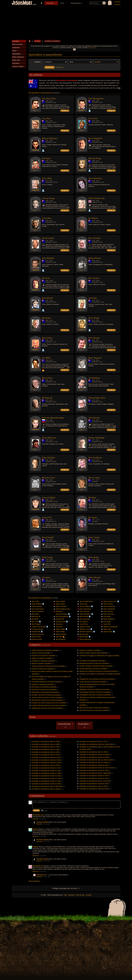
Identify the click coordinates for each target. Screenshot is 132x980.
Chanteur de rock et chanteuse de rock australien (49, 703)
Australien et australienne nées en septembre (95, 773)
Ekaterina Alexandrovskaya (53, 418)
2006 (98, 121)
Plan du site (80, 895)
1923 (93, 400)
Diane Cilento (94, 537)
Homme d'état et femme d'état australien (94, 653)
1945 (93, 580)
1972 (47, 261)
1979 (47, 560)
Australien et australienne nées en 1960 (46, 744)
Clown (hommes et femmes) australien (93, 682)
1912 (47, 181)
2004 (98, 261)
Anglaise (95, 202)
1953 (47, 121)
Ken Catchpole (85, 619)
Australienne (49, 182)
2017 (98, 161)
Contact (88, 895)
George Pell (47, 518)
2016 (98, 280)
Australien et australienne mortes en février (94, 789)
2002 (98, 221)
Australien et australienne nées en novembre (95, 781)
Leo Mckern (93, 218)
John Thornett (94, 418)
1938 (47, 340)
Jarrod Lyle (83, 604)
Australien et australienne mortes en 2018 (94, 776)
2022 (98, 201)
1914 (47, 241)
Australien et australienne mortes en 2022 (94, 778)
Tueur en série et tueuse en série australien (47, 697)
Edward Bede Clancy (97, 398)
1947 (93, 320)
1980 (51, 280)
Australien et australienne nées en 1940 (46, 752)
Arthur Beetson (95, 577)
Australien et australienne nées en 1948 (93, 786)
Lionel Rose (47, 218)
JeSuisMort (22, 3)
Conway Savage (48, 198)
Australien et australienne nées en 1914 (46, 755)
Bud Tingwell (36, 624)
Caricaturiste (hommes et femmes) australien (95, 692)
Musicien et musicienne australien (44, 656)
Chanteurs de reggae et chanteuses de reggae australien (99, 656)
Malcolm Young (95, 158)
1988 (47, 500)
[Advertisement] (66, 23)
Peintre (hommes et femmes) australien (93, 669)
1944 (47, 360)
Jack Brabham (94, 378)
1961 (93, 340)
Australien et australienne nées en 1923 (46, 747)
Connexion (117, 4)
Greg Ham (46, 118)
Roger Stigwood (95, 358)
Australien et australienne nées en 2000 (93, 752)
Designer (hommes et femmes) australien (46, 695)
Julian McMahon (85, 614)
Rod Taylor (46, 158)
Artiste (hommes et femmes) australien (45, 650)
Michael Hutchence (50, 138)
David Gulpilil (48, 537)
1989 (47, 101)
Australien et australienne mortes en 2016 (46, 781)
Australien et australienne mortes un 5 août (47, 778)
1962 (93, 121)
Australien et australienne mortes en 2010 (94, 770)
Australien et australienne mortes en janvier (95, 755)
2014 (98, 380)
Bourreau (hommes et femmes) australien (94, 708)
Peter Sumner (94, 278)
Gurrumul (46, 577)
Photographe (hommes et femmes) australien (95, 695)
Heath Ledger (47, 557)
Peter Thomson (95, 238)
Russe (47, 422)
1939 (47, 380)
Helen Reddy (94, 557)
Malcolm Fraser (49, 478)
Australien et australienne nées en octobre (94, 762)
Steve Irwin (93, 118)
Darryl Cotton (94, 478)
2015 (51, 161)
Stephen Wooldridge (97, 438)
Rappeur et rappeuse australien (43, 684)
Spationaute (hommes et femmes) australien (47, 708)
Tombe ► (65, 111)
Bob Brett (92, 498)
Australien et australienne (52, 41)
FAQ (65, 895)
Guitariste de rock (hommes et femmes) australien (97, 679)
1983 (93, 300)
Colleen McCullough (39, 627)
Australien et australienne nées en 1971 (93, 742)
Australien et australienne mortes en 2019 (46, 760)
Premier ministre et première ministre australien (96, 666)
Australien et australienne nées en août (45, 749)
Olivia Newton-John (97, 198)
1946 (47, 280)
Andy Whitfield (48, 258)
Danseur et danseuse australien (43, 669)
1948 (93, 201)
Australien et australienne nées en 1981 (46, 765)
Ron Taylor (93, 518)
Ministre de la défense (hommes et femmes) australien (98, 671)
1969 (93, 101)
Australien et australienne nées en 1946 (46, 742)
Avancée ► (60, 67)
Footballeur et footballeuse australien (92, 661)
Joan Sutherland (95, 178)
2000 (47, 420)
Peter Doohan (94, 338)
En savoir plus (92, 48)
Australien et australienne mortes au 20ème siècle (97, 744)
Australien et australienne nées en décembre (47, 786)
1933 (93, 540)
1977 (93, 440)
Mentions (72, 895)
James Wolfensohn (86, 601)
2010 (98, 181)
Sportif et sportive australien (42, 663)
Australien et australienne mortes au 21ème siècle (97, 768)
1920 (93, 221)
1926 (93, 181)
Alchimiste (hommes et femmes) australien (94, 710)
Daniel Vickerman (38, 634)
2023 (98, 141)
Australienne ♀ (66, 725)
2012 (51, 121)
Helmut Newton (95, 258)
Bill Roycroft (47, 398)
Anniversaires (76, 3)
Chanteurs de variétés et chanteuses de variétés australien (100, 674)
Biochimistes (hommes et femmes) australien (47, 700)
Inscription (117, 2)
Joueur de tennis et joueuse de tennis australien (49, 666)
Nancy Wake (47, 178)
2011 (51, 101)
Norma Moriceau (49, 438)
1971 (47, 580)
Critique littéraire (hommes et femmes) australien (49, 705)
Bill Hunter (47, 318)
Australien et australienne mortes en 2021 (46, 757)
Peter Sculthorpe (95, 458)
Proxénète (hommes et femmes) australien (47, 682)
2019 (51, 360)
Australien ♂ (85, 725)
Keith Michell (47, 298)
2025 (98, 101)
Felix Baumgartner (96, 99)
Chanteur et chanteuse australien (43, 661)
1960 (47, 141)
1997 (51, 141)
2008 (51, 560)
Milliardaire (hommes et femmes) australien (95, 689)
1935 (93, 420)
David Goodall (48, 238)
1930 (47, 161)
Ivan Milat (46, 358)
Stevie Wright (94, 318)
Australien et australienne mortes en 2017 (46, 768)
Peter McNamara (109, 606)
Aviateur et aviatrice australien (90, 650)
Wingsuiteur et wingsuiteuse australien (45, 692)
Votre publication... (35, 881)
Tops (62, 3)
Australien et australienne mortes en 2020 (94, 784)
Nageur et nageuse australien (42, 658)
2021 (98, 500)
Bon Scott (46, 278)
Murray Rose (47, 378)
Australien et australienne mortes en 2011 (94, 765)
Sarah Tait (93, 298)
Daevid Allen (47, 338)
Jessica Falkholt (49, 498)
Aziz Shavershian (49, 99)
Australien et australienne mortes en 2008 (46, 773)
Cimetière (50, 3)
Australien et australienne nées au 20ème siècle (96, 760)
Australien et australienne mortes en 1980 (46, 763)
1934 (93, 141)
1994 (47, 460)
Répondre (36, 819)
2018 (51, 201)
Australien (49, 102)
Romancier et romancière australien (44, 687)
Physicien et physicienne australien (44, 690)
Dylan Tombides (49, 458)
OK (74, 49)
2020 (51, 420)
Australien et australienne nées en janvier (46, 789)
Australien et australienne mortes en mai (46, 771)
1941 (47, 520)
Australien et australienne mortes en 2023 (46, 776)
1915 (47, 400)
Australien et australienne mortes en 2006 (94, 757)
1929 (93, 241)
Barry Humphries (95, 138)
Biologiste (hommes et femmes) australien (94, 663)
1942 (93, 280)
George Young (61, 622)
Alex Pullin (35, 601)
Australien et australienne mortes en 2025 (46, 784)
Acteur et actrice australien (41, 653)
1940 (47, 320)
